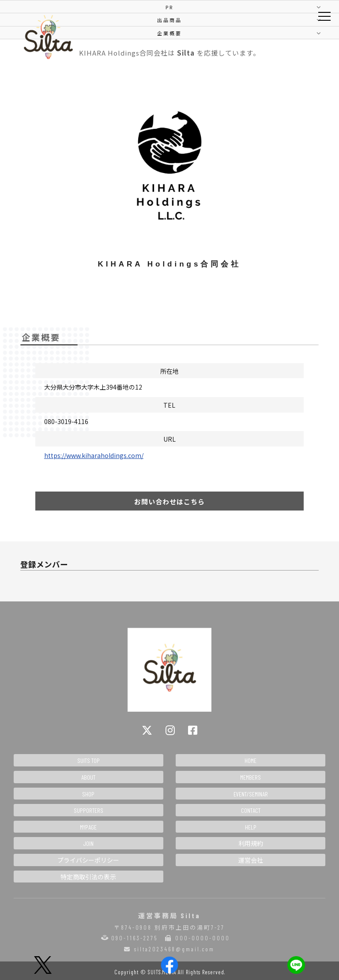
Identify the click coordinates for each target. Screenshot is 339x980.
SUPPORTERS (89, 810)
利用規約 (251, 843)
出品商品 (169, 20)
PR (169, 7)
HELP (251, 827)
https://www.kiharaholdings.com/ (94, 455)
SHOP (88, 794)
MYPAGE (88, 827)
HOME (250, 760)
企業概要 (169, 33)
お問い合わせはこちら (169, 501)
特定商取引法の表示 (88, 877)
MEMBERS (250, 777)
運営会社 (251, 860)
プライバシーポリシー (88, 860)
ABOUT (88, 777)
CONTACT (251, 810)
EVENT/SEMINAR (251, 794)
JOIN (88, 843)
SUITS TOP (89, 760)
